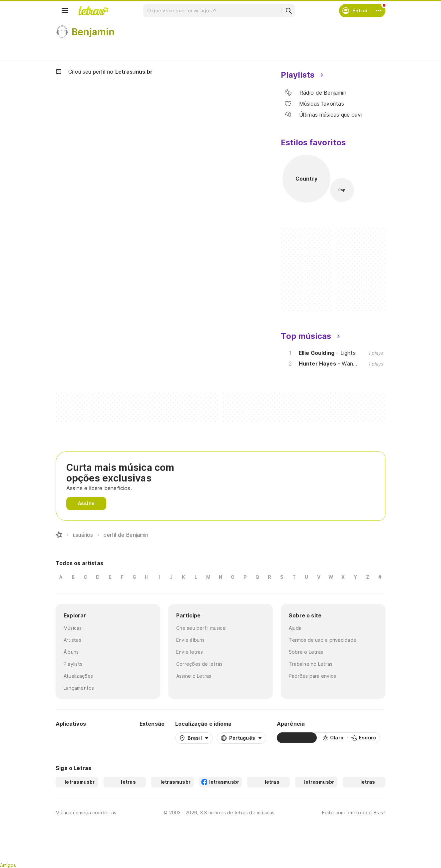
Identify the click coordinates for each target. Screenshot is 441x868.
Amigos (8, 865)
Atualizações (78, 676)
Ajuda (295, 628)
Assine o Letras (194, 676)
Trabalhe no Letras (311, 664)
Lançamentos (79, 688)
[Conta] (379, 11)
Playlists (73, 664)
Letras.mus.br (134, 72)
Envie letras (190, 652)
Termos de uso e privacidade (323, 640)
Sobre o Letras (306, 652)
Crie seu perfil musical (201, 628)
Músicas (73, 628)
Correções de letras (199, 664)
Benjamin (93, 32)
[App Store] (113, 738)
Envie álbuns (191, 640)
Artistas (72, 640)
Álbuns (71, 652)
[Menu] (65, 11)
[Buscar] (288, 11)
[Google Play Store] (74, 738)
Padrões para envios (312, 676)
